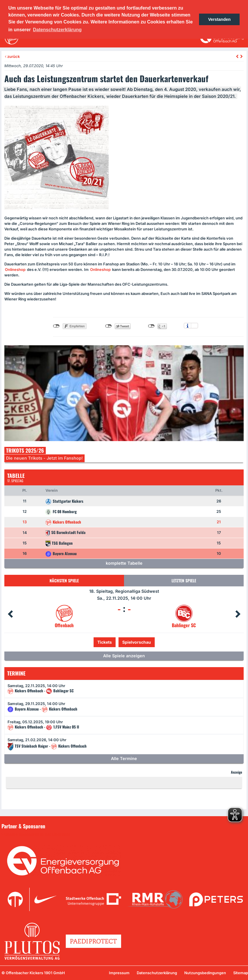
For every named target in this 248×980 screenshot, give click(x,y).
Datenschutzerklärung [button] (57, 30)
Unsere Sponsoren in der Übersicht (37, 834)
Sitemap (241, 973)
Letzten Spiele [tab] (184, 580)
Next (238, 614)
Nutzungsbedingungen (205, 973)
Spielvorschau (137, 642)
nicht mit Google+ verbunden (151, 326)
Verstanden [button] (219, 19)
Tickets (105, 642)
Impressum (119, 973)
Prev (10, 614)
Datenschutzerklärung (157, 973)
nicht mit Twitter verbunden (108, 326)
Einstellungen (195, 326)
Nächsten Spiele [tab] (64, 580)
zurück (12, 56)
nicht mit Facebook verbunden (56, 326)
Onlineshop (15, 269)
